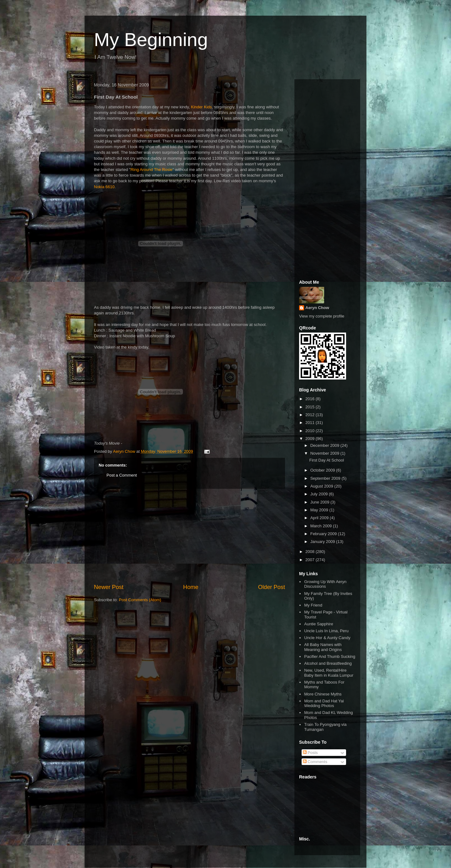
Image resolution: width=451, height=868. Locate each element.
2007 (311, 560)
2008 (311, 552)
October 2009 (323, 470)
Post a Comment (122, 475)
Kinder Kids (201, 107)
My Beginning (151, 40)
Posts (310, 753)
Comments (315, 762)
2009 (311, 439)
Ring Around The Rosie (152, 170)
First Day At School (327, 460)
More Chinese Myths (323, 694)
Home (191, 587)
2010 (311, 431)
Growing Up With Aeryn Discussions (325, 584)
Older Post (272, 587)
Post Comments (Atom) (140, 600)
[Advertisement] (189, 536)
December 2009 (325, 445)
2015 (311, 407)
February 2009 (324, 534)
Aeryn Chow (317, 308)
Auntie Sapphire (319, 624)
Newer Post (109, 587)
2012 (311, 415)
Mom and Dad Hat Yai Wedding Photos (324, 703)
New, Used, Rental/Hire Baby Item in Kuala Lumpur (329, 673)
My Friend (313, 605)
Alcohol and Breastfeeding (328, 663)
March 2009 (322, 526)
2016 (311, 399)
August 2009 (322, 486)
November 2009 (325, 453)
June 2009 (320, 502)
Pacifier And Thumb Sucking (330, 656)
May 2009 (320, 510)
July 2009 (320, 494)
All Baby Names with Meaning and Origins (323, 647)
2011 (311, 423)
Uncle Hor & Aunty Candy (327, 638)
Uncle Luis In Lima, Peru (326, 631)
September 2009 (326, 478)
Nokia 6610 (104, 187)
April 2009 (320, 518)
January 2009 (323, 542)
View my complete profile (322, 316)
